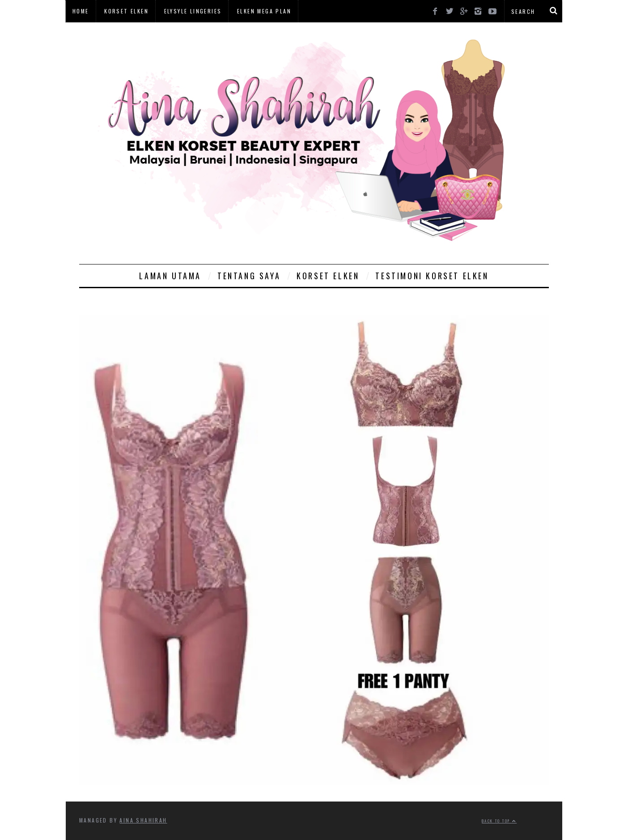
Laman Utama (170, 276)
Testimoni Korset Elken (432, 276)
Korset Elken (126, 11)
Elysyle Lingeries (193, 11)
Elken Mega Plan (264, 11)
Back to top (499, 821)
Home (81, 11)
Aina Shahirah (143, 820)
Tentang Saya (249, 276)
